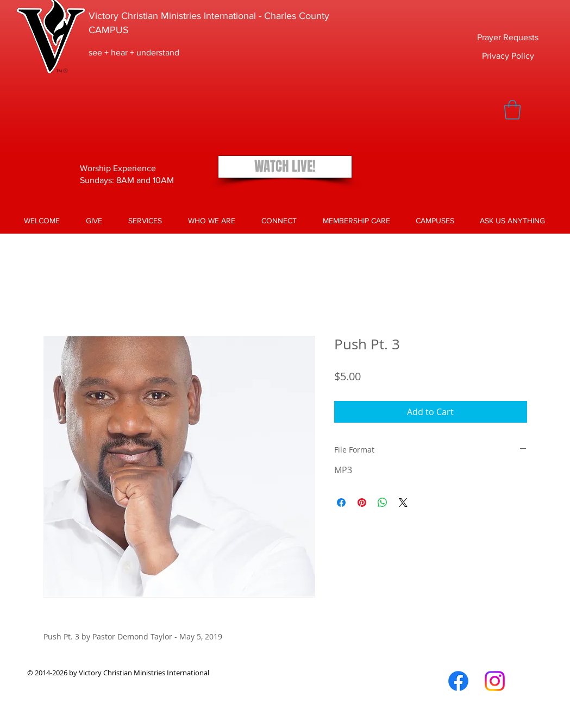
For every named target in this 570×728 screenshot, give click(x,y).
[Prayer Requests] (508, 38)
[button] (512, 110)
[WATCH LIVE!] (285, 167)
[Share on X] (403, 503)
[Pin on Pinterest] (362, 503)
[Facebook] (458, 681)
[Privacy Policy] (508, 56)
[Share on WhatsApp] (383, 503)
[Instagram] (495, 681)
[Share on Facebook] (341, 503)
